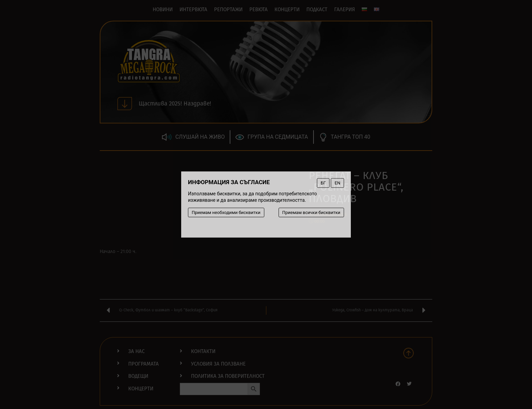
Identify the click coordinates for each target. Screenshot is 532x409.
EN (337, 183)
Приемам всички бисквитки (311, 212)
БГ (323, 183)
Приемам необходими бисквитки (226, 212)
